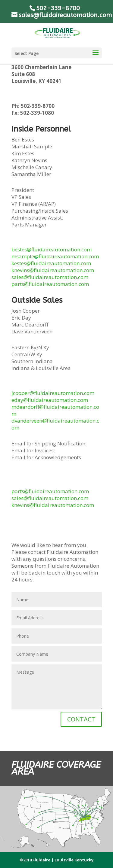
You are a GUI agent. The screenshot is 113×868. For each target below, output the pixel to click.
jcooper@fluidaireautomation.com (53, 393)
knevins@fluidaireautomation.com (53, 270)
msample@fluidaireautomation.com (55, 256)
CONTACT (81, 719)
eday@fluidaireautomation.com (50, 400)
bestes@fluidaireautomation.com (52, 249)
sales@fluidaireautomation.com (50, 277)
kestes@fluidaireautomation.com (51, 263)
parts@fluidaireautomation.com (50, 284)
